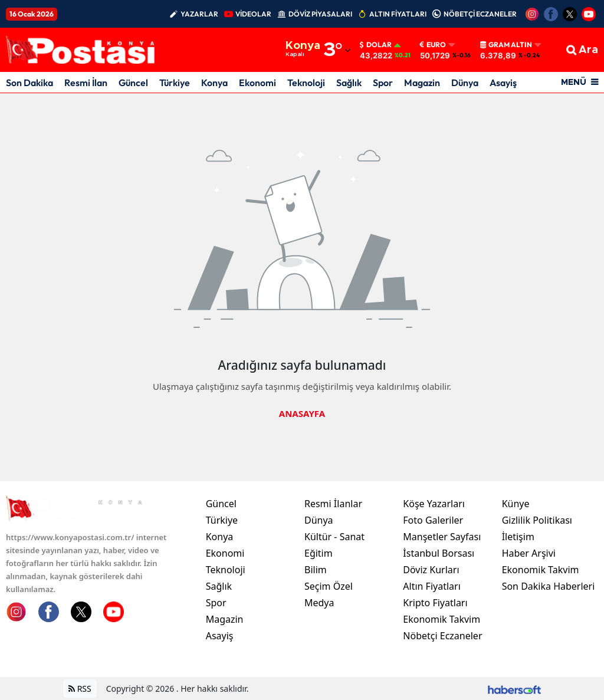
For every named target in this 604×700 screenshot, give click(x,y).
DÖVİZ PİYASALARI (320, 14)
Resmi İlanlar (333, 504)
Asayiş (503, 83)
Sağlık (349, 83)
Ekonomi (257, 83)
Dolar (376, 45)
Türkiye (175, 83)
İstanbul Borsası (439, 553)
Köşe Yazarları (434, 504)
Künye (516, 504)
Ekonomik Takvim (441, 619)
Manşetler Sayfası (442, 537)
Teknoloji (306, 83)
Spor (383, 83)
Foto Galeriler (433, 520)
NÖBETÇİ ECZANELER (480, 14)
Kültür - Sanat (334, 537)
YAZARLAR (199, 14)
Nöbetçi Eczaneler (442, 636)
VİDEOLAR (253, 14)
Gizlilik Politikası (537, 520)
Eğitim (319, 553)
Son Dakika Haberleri (549, 586)
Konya (214, 83)
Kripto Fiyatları (435, 603)
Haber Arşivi (529, 553)
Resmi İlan (86, 83)
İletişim (518, 537)
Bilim (316, 570)
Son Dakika (29, 83)
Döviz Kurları (431, 570)
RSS (80, 689)
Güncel (133, 83)
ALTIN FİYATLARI (398, 14)
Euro (433, 45)
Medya (319, 603)
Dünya (465, 83)
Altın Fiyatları (432, 586)
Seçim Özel (329, 586)
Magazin (422, 83)
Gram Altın (506, 45)
